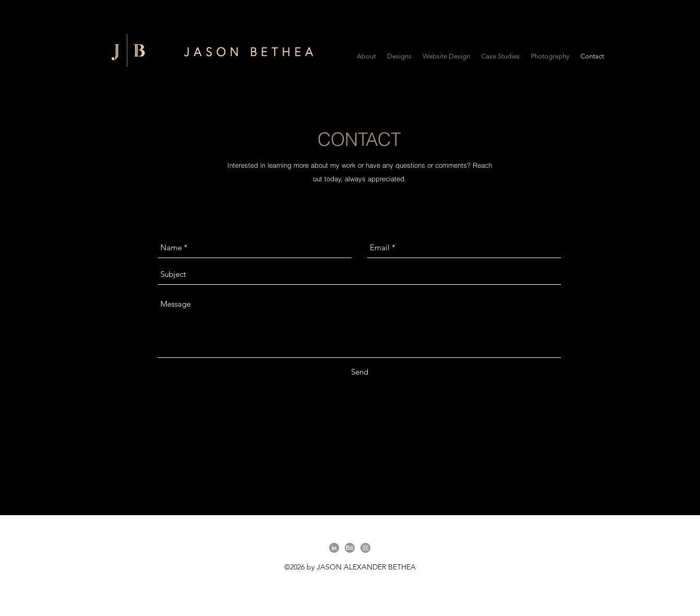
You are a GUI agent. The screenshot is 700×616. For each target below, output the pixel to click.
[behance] (350, 548)
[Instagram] (365, 548)
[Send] (360, 372)
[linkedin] (334, 548)
